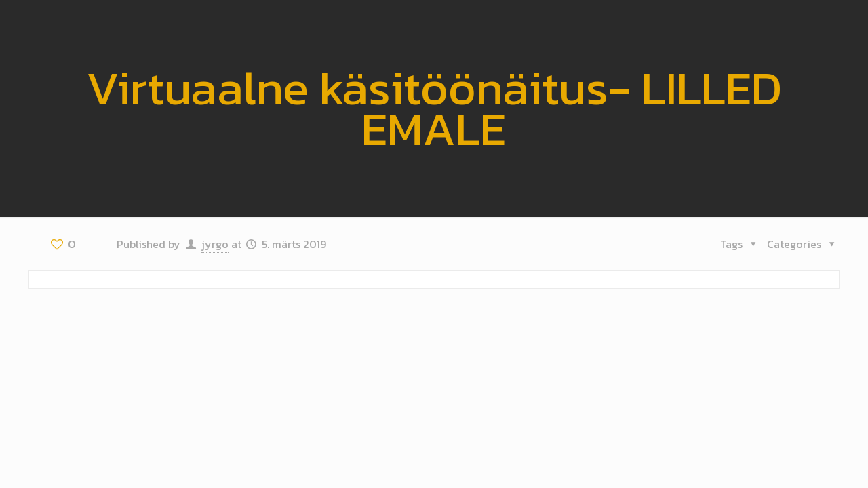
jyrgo (215, 244)
